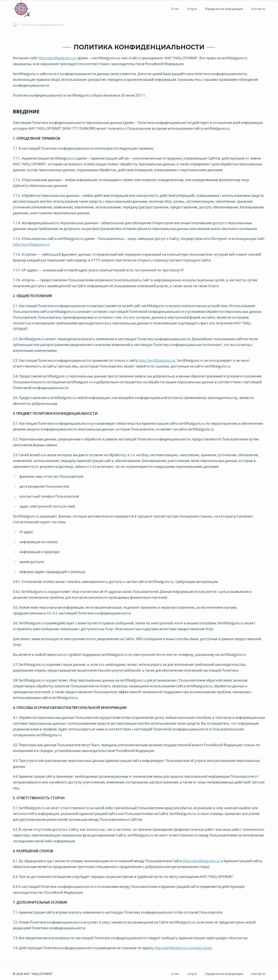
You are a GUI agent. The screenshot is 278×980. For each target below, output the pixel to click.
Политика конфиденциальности (42, 25)
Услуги (192, 9)
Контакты (258, 9)
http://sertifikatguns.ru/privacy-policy (183, 948)
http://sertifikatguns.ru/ (57, 58)
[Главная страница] (21, 9)
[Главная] (15, 25)
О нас (175, 9)
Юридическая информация (224, 9)
